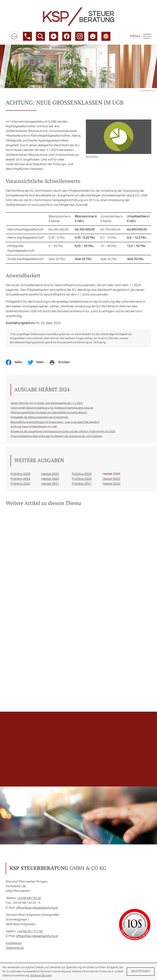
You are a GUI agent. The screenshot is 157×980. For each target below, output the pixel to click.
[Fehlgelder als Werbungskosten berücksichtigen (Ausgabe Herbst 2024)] (39, 418)
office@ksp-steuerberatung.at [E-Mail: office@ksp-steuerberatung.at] (37, 909)
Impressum (14, 945)
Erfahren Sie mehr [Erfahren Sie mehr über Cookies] (41, 976)
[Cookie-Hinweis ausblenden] (141, 972)
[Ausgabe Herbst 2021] (57, 485)
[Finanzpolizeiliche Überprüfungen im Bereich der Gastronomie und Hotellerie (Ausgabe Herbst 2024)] (56, 437)
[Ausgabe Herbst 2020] (118, 485)
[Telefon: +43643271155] (30, 933)
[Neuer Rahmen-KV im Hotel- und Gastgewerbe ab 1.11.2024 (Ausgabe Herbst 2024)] (47, 404)
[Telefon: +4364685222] (29, 900)
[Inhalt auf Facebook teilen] (17, 364)
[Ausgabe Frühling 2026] (26, 475)
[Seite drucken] (62, 364)
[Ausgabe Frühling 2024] (26, 480)
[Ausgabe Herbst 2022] (118, 480)
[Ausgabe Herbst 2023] (57, 480)
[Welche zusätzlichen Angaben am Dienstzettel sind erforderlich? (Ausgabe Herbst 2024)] (49, 414)
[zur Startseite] (78, 17)
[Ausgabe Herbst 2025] (57, 475)
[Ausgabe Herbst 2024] (118, 475)
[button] (14, 36)
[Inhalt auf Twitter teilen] (39, 364)
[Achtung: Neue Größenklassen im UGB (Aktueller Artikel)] (34, 428)
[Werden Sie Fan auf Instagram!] (80, 36)
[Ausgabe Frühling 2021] (87, 485)
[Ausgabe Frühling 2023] (87, 480)
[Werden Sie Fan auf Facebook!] (67, 36)
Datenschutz (15, 949)
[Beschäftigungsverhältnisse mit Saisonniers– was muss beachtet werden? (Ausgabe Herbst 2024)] (55, 423)
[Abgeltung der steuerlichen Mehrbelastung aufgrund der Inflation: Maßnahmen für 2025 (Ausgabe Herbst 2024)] (63, 433)
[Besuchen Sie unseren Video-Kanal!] (54, 36)
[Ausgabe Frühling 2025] (87, 475)
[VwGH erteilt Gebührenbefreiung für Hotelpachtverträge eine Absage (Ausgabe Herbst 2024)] (52, 409)
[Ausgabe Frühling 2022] (26, 485)
